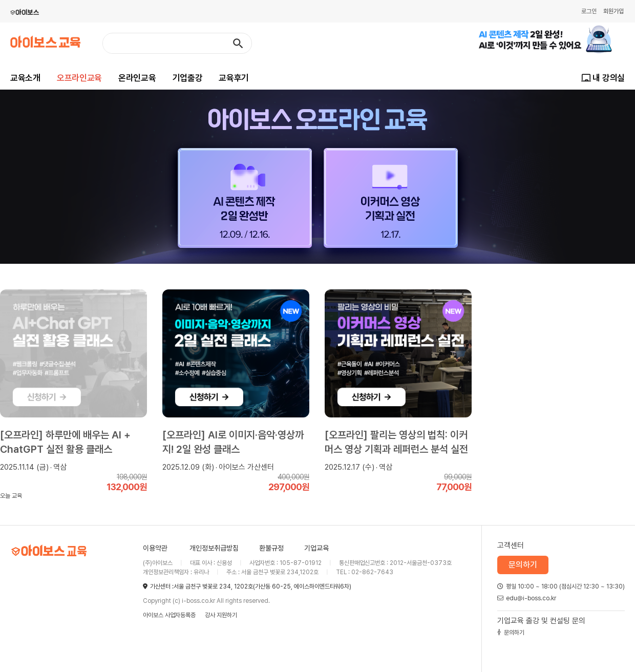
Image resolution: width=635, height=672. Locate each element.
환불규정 (271, 548)
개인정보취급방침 (214, 548)
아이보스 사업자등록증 (169, 615)
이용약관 (155, 548)
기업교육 (316, 548)
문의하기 (523, 565)
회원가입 (613, 11)
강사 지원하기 (221, 615)
